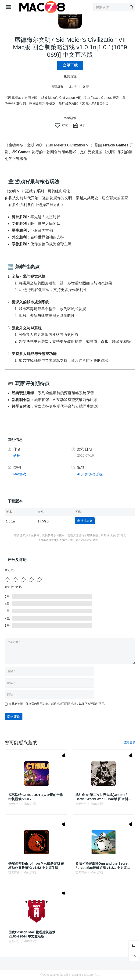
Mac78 (54, 975)
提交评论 (14, 717)
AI (79, 474)
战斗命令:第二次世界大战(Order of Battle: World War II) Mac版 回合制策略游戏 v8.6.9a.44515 (103, 797)
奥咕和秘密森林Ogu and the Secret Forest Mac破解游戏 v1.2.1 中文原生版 (103, 866)
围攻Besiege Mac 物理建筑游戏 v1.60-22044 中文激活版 (32, 934)
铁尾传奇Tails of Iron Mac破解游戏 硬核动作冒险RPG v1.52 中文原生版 (36, 866)
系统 (99, 474)
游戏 (92, 474)
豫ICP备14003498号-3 (86, 975)
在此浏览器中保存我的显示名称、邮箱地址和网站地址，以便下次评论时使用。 (58, 704)
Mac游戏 (70, 118)
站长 (17, 456)
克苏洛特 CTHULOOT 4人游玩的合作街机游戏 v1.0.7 (36, 797)
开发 (84, 474)
